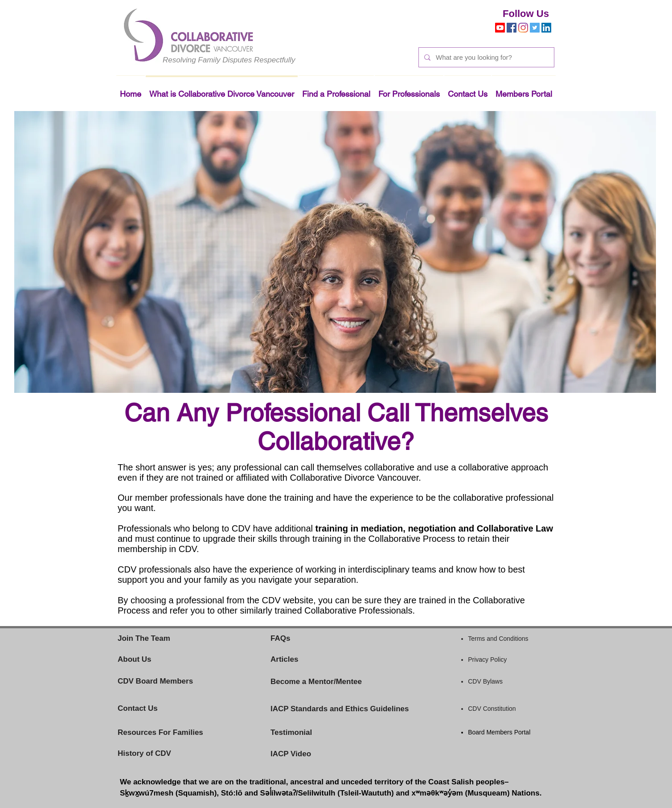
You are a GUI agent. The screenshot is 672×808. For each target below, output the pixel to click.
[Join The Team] (158, 639)
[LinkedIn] (546, 28)
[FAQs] (288, 639)
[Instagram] (523, 28)
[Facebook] (512, 28)
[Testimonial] (307, 733)
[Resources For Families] (182, 733)
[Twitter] (535, 28)
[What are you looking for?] (486, 57)
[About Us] (149, 660)
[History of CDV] (158, 754)
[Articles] (335, 660)
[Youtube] (500, 28)
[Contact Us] (152, 709)
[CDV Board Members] (166, 681)
